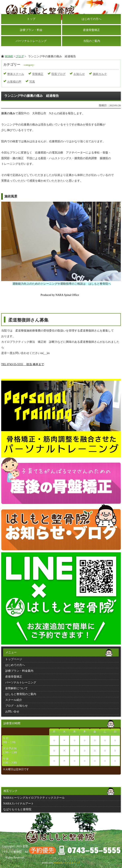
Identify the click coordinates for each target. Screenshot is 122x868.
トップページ (14, 659)
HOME (9, 56)
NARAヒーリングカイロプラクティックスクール (34, 798)
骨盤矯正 (38, 74)
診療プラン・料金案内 (19, 671)
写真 (32, 82)
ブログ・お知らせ (16, 706)
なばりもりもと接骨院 (17, 809)
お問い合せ (12, 712)
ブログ (20, 56)
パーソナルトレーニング (31, 41)
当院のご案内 (92, 41)
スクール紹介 (14, 700)
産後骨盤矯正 (91, 30)
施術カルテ (100, 74)
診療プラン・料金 (31, 30)
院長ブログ (58, 74)
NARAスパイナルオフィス (67, 863)
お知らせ (79, 74)
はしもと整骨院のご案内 (21, 694)
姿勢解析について (16, 688)
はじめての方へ (91, 19)
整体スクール (16, 74)
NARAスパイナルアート (18, 804)
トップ (31, 19)
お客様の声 (14, 82)
